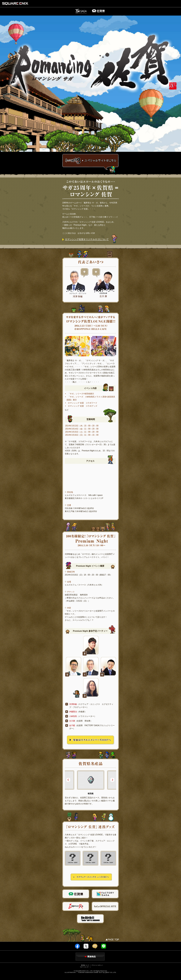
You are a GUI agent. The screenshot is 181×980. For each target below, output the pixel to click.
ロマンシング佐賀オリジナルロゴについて (86, 239)
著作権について (85, 965)
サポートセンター (85, 967)
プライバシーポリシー (97, 965)
